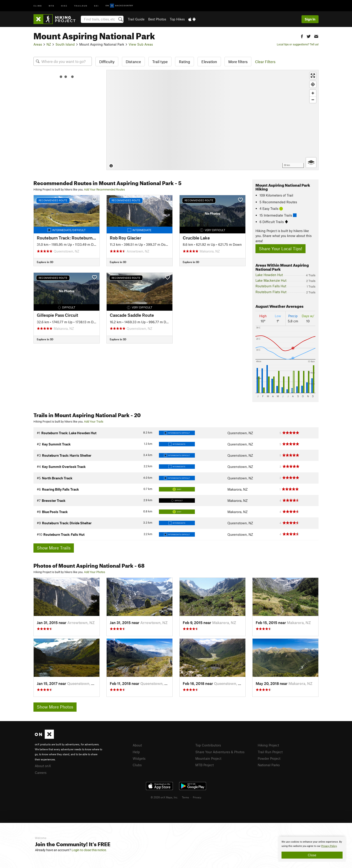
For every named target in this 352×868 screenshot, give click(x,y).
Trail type (160, 62)
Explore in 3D (45, 262)
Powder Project (269, 758)
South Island (65, 44)
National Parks (269, 765)
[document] (312, 849)
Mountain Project (208, 758)
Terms (185, 797)
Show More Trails (54, 548)
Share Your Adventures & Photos (220, 752)
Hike (64, 6)
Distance (133, 62)
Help (136, 752)
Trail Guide (136, 19)
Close (312, 855)
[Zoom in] (313, 93)
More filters (238, 62)
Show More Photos (55, 707)
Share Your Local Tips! (280, 249)
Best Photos (157, 19)
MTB (52, 6)
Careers (41, 773)
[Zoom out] (313, 100)
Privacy (197, 797)
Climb (38, 6)
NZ (49, 44)
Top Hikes (177, 19)
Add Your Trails (94, 421)
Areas (38, 44)
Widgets (139, 758)
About (137, 745)
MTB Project (205, 765)
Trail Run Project (270, 752)
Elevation (209, 62)
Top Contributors (208, 745)
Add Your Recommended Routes (104, 189)
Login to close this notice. (89, 850)
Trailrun (81, 6)
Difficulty (107, 62)
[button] (302, 36)
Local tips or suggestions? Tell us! (298, 44)
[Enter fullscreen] (313, 76)
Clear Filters (265, 62)
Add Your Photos (95, 572)
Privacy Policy (329, 846)
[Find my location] (313, 84)
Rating (185, 62)
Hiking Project (268, 745)
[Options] (311, 163)
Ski (96, 6)
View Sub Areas (141, 44)
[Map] (212, 120)
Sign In (310, 19)
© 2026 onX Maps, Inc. (164, 797)
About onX (43, 766)
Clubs (137, 765)
